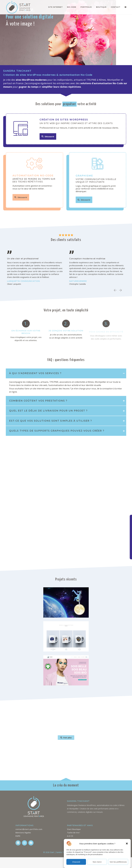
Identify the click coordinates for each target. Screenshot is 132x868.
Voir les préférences (118, 862)
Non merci (97, 862)
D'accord (76, 862)
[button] (127, 844)
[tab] (66, 373)
